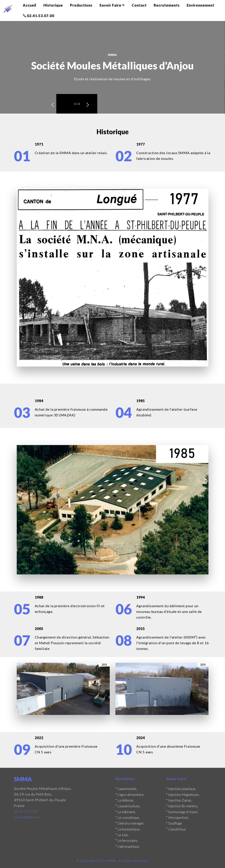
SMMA (111, 860)
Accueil (30, 5)
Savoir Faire (110, 5)
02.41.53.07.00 (39, 16)
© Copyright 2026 (90, 860)
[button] (66, 104)
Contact (139, 5)
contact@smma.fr (28, 817)
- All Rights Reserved (133, 860)
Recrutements (167, 5)
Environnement (201, 5)
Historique (53, 5)
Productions (81, 5)
